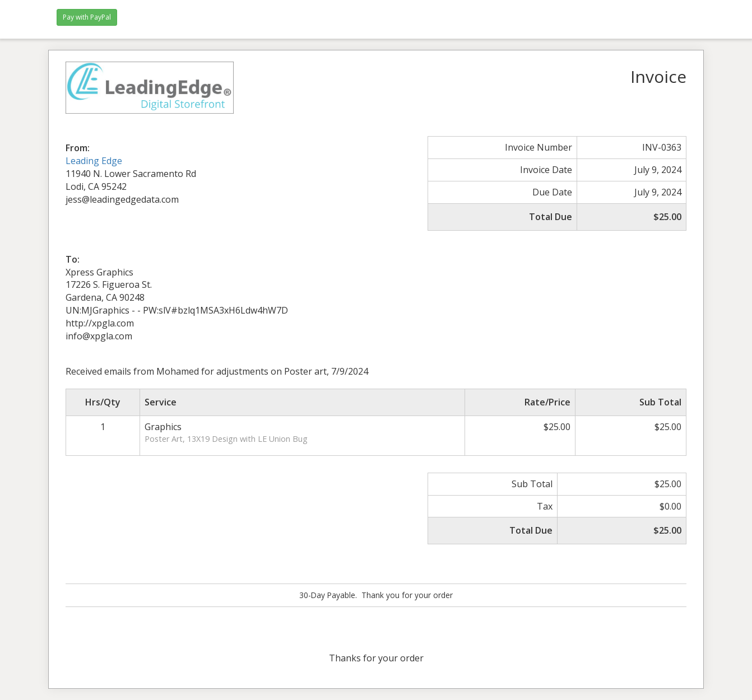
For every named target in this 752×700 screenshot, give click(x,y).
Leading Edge (94, 161)
